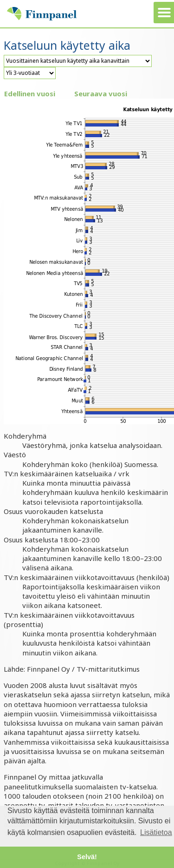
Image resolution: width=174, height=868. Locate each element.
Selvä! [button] (87, 857)
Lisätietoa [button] (156, 832)
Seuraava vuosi (101, 93)
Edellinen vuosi (30, 93)
